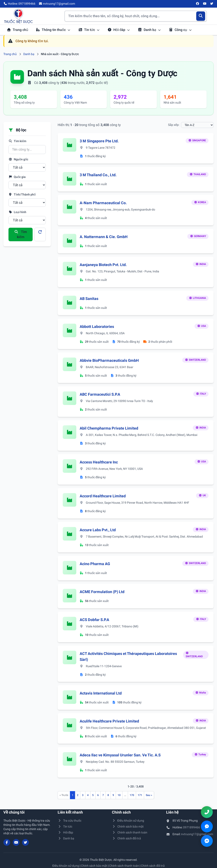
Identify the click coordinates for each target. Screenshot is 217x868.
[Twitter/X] (212, 4)
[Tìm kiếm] (201, 16)
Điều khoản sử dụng (128, 821)
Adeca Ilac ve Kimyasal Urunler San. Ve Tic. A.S (120, 755)
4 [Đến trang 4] (88, 795)
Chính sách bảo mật (128, 826)
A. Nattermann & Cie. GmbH (104, 237)
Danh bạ (149, 30)
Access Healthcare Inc (99, 462)
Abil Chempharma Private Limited (109, 428)
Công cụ (180, 30)
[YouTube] (205, 4)
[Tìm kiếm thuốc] (136, 16)
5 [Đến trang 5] (93, 795)
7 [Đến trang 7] (103, 795)
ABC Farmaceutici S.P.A (100, 394)
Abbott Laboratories (97, 327)
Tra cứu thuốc (70, 821)
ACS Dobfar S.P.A (94, 620)
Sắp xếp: (174, 125)
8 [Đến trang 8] (108, 795)
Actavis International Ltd (101, 693)
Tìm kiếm (17, 141)
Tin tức (89, 30)
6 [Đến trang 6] (98, 795)
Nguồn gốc (18, 159)
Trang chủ (17, 30)
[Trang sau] (149, 795)
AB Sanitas (89, 299)
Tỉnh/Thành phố (22, 194)
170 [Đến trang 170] (132, 795)
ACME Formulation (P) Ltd (102, 592)
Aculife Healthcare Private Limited (109, 721)
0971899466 (192, 827)
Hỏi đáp (119, 30)
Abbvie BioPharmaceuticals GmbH (109, 360)
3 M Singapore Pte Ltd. (99, 141)
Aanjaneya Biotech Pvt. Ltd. (103, 265)
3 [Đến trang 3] (83, 795)
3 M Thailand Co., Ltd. (98, 175)
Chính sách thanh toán (130, 832)
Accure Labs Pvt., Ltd (98, 530)
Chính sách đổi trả (126, 838)
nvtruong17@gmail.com (197, 834)
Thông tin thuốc (53, 30)
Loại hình (17, 212)
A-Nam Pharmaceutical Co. (103, 203)
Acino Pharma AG (95, 564)
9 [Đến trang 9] (113, 795)
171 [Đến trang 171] (140, 795)
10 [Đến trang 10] (119, 795)
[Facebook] (198, 4)
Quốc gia (17, 177)
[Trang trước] (64, 795)
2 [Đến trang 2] (78, 795)
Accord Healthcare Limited (103, 496)
